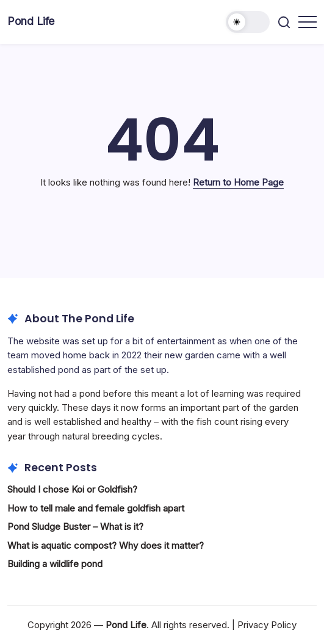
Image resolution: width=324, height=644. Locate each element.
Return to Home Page (238, 182)
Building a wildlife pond (55, 564)
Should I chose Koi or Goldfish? (72, 489)
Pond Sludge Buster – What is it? (75, 526)
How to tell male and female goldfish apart (96, 508)
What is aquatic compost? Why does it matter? (106, 545)
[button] (248, 22)
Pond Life (31, 21)
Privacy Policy (267, 625)
